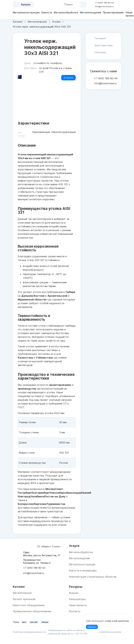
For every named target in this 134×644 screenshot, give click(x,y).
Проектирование (113, 12)
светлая (34, 622)
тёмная (45, 622)
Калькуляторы (77, 599)
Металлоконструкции (26, 12)
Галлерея (100, 38)
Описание (100, 52)
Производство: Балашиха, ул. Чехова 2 (37, 561)
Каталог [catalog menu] (23, 5)
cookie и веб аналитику (117, 621)
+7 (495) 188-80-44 (104, 3)
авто (24, 622)
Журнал (74, 593)
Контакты (75, 611)
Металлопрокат (22, 593)
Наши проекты (78, 605)
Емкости (47, 12)
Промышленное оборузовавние (32, 611)
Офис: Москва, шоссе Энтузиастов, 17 (42, 554)
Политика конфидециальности (29, 632)
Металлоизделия (90, 12)
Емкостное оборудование (29, 605)
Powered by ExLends (110, 632)
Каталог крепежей (24, 599)
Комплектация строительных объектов (93, 577)
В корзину (68, 78)
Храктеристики (103, 45)
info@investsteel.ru (104, 6)
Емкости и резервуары (83, 570)
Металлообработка (66, 12)
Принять (92, 627)
